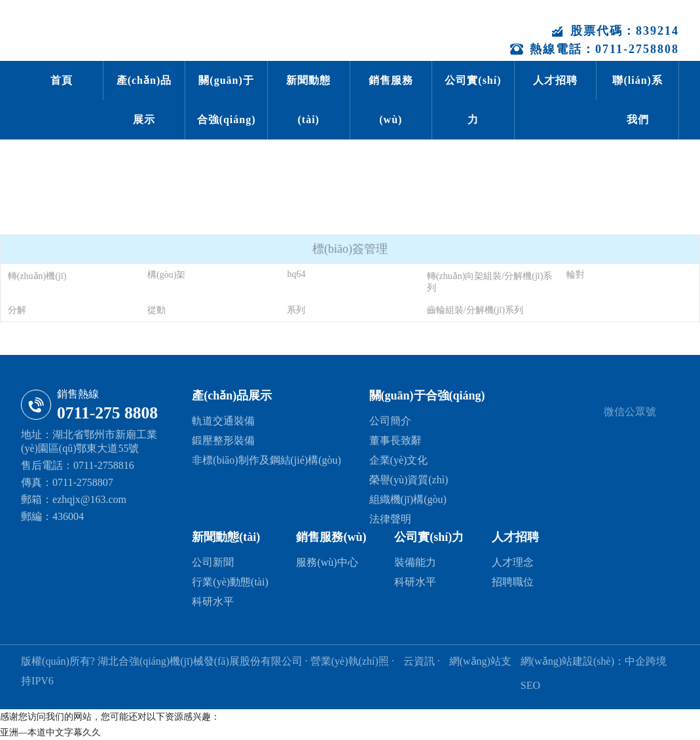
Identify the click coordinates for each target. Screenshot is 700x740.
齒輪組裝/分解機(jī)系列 (475, 310)
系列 (296, 310)
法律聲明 (390, 519)
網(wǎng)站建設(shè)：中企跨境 (594, 661)
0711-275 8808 (107, 413)
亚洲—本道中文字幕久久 (50, 732)
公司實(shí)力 (473, 100)
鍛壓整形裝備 (223, 440)
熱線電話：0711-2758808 (595, 49)
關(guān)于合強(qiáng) (227, 100)
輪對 (576, 275)
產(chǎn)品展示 (144, 100)
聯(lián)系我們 (637, 100)
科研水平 (213, 601)
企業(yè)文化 (399, 460)
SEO (530, 685)
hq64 (296, 274)
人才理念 (513, 562)
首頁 (62, 80)
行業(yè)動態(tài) (230, 582)
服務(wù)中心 (327, 562)
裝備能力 (415, 562)
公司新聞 (213, 562)
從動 (157, 310)
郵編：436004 (52, 516)
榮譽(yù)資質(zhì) (409, 480)
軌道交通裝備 (223, 421)
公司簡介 (390, 421)
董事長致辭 (396, 440)
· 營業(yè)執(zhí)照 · (350, 661)
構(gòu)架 (166, 275)
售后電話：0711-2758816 (78, 465)
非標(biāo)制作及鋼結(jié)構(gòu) (267, 460)
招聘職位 (513, 582)
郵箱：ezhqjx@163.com (74, 499)
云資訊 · (423, 661)
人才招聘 (555, 80)
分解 (17, 310)
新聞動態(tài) (308, 100)
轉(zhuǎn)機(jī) (37, 276)
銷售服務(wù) (391, 100)
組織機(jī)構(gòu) (408, 499)
